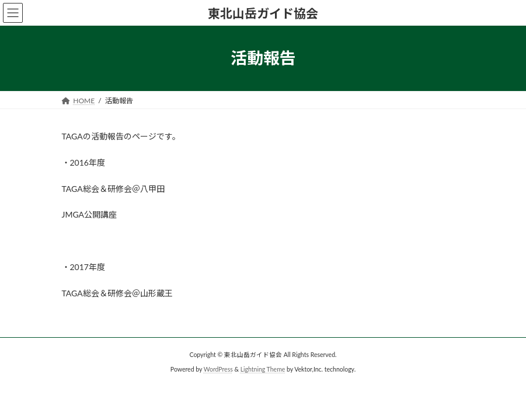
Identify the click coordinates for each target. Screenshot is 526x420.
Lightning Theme (263, 369)
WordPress (218, 369)
